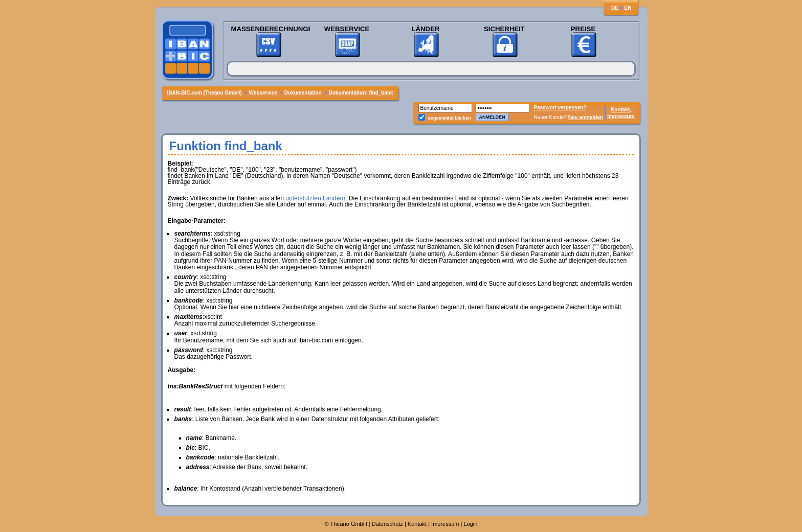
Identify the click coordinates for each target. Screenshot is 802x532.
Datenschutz (387, 524)
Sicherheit (504, 29)
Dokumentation (304, 93)
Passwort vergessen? (560, 108)
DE (615, 8)
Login (471, 524)
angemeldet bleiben (450, 118)
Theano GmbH (349, 524)
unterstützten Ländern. (316, 198)
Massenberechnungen (268, 29)
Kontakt (417, 524)
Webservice (347, 29)
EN (628, 8)
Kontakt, (621, 110)
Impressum (621, 116)
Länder (426, 29)
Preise (583, 29)
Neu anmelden (586, 117)
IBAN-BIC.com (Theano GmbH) (205, 93)
